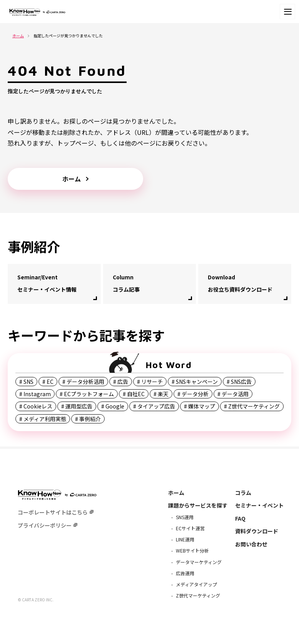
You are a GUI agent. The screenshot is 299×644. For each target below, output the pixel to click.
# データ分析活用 (83, 382)
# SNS (26, 382)
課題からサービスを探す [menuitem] (198, 505)
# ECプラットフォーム (87, 394)
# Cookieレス (36, 406)
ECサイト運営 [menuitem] (190, 528)
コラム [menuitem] (243, 493)
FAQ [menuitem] (240, 518)
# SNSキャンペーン (195, 382)
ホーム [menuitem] (176, 493)
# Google (113, 406)
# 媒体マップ (200, 406)
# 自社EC (134, 394)
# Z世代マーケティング (252, 406)
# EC (48, 382)
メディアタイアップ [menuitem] (196, 584)
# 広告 (121, 382)
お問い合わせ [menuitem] (251, 544)
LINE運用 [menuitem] (185, 539)
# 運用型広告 (77, 406)
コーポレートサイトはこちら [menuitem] (53, 512)
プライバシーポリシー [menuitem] (45, 525)
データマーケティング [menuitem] (199, 562)
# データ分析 (193, 394)
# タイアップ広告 (154, 406)
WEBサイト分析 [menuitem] (192, 550)
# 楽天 (161, 394)
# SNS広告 (239, 382)
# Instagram (35, 394)
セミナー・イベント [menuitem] (259, 505)
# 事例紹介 (88, 419)
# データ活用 (233, 394)
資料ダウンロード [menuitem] (257, 531)
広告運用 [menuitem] (185, 573)
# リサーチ (150, 382)
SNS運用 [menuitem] (185, 517)
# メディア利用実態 (43, 419)
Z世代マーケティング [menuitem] (198, 595)
